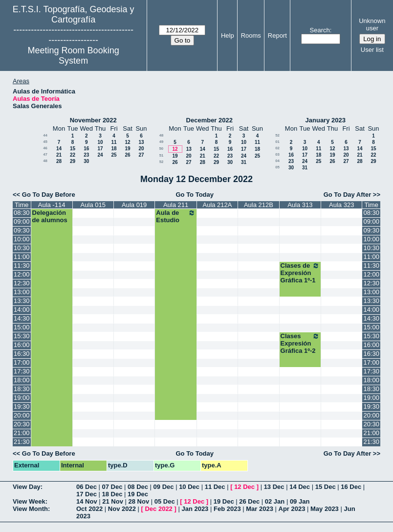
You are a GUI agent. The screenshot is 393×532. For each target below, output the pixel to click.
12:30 (22, 283)
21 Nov (113, 501)
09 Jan (300, 501)
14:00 (22, 310)
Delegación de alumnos (50, 216)
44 (45, 135)
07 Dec (112, 487)
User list (372, 50)
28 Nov (139, 501)
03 (277, 154)
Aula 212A (217, 205)
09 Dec (164, 487)
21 (59, 155)
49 (162, 142)
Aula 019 (134, 205)
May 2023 (325, 509)
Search (320, 30)
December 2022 (209, 120)
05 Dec (165, 501)
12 (127, 142)
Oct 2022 (89, 509)
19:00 (22, 398)
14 (59, 149)
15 (73, 149)
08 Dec (138, 487)
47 (45, 154)
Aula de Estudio (175, 216)
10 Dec (189, 487)
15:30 (22, 336)
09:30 (22, 230)
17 (100, 149)
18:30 (22, 389)
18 (114, 149)
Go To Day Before (49, 195)
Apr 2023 (292, 509)
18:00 (22, 380)
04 (277, 161)
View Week (29, 501)
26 (127, 155)
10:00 (22, 239)
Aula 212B (259, 205)
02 (277, 148)
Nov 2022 (122, 509)
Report (277, 35)
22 (73, 155)
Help (228, 35)
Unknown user (372, 24)
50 (161, 149)
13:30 (22, 301)
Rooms (251, 35)
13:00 (22, 292)
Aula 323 (341, 205)
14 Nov (87, 501)
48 (45, 161)
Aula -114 (52, 205)
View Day (27, 487)
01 (277, 142)
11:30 (22, 266)
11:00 (22, 257)
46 (45, 148)
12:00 (22, 274)
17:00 (22, 362)
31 (244, 162)
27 (141, 155)
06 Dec (87, 487)
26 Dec (249, 501)
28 (59, 161)
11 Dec (215, 487)
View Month (30, 509)
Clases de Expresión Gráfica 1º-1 (300, 273)
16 (86, 149)
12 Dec (244, 487)
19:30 (22, 406)
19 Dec (138, 494)
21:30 (22, 442)
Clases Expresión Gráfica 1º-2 (300, 343)
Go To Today (195, 195)
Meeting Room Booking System (74, 56)
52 (162, 162)
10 (100, 142)
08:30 (22, 213)
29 (73, 161)
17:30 (22, 371)
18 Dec (112, 494)
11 (114, 142)
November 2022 (93, 120)
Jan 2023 (195, 509)
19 (127, 149)
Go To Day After (348, 195)
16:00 (22, 345)
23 (86, 155)
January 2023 (326, 120)
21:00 (22, 433)
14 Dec (300, 487)
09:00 (22, 221)
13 (141, 142)
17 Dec (87, 494)
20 (141, 149)
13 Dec (274, 487)
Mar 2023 (260, 509)
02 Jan (275, 501)
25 (114, 155)
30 (86, 161)
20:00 (22, 415)
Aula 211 (176, 205)
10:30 (22, 248)
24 (100, 155)
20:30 (22, 424)
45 (45, 142)
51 (162, 155)
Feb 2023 (227, 509)
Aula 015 (93, 205)
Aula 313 (300, 205)
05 (277, 167)
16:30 (22, 354)
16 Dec (351, 487)
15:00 (22, 327)
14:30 (22, 318)
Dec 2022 (158, 509)
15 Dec (326, 487)
